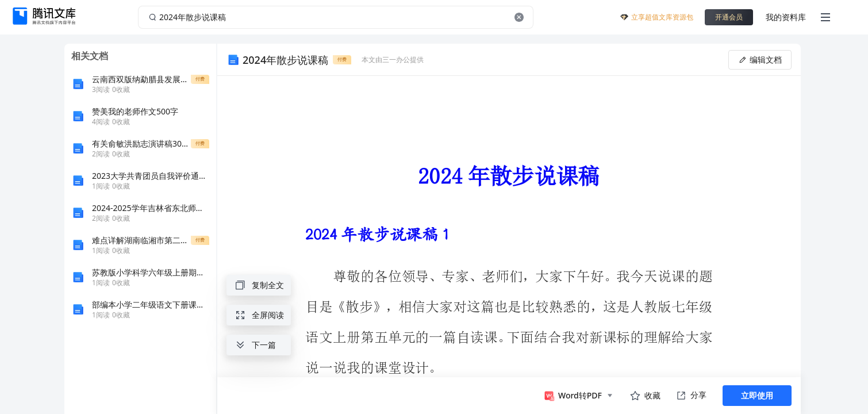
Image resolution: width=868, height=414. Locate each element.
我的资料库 (786, 17)
